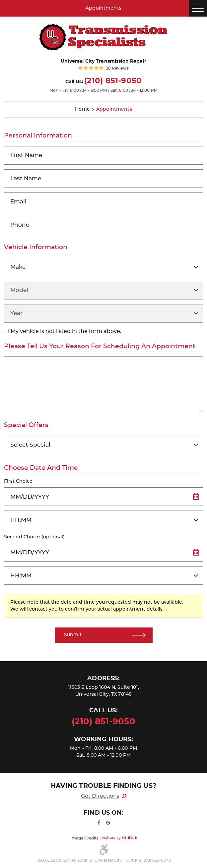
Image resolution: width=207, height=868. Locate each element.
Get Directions (100, 796)
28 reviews (117, 68)
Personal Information (38, 136)
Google (108, 823)
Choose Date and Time (41, 468)
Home (82, 109)
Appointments (103, 8)
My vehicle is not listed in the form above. (66, 331)
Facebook (99, 823)
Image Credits (84, 838)
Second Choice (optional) (34, 537)
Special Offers (26, 425)
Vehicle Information (36, 247)
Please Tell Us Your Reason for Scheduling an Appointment (100, 346)
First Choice (18, 481)
